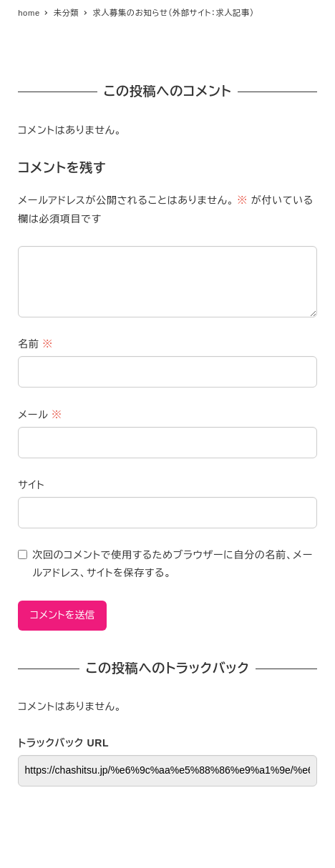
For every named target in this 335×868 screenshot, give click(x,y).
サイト (31, 485)
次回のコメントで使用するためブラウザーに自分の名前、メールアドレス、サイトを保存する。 (173, 564)
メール (40, 415)
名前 (35, 344)
